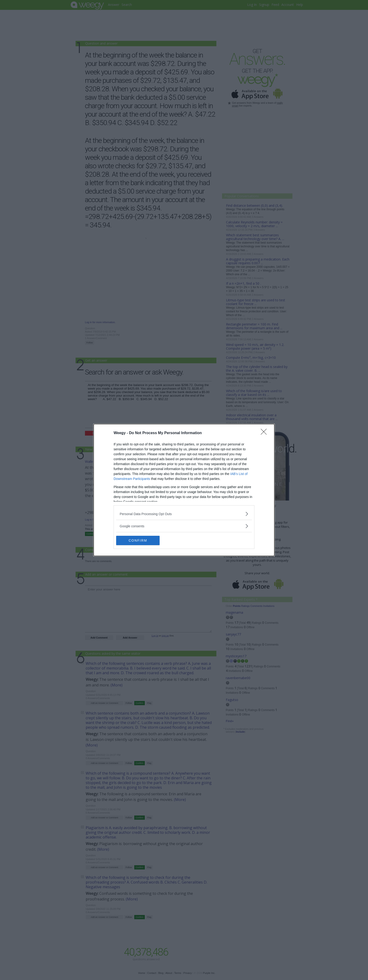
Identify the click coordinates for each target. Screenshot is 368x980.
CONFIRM (138, 540)
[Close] (265, 433)
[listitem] (184, 514)
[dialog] (184, 490)
